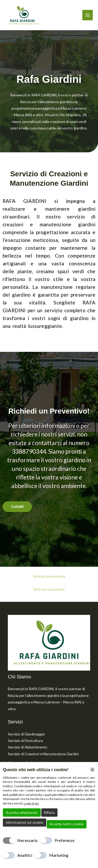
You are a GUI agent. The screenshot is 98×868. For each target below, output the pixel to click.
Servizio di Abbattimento (28, 747)
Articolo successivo (49, 589)
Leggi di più (31, 803)
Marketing (59, 855)
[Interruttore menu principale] (88, 15)
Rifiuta (49, 813)
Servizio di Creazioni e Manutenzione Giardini (43, 754)
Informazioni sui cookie (24, 822)
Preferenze (65, 840)
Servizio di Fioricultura (25, 741)
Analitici (25, 855)
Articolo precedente (49, 576)
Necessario (27, 840)
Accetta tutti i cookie (67, 824)
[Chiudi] (92, 770)
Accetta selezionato (22, 813)
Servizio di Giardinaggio (26, 734)
